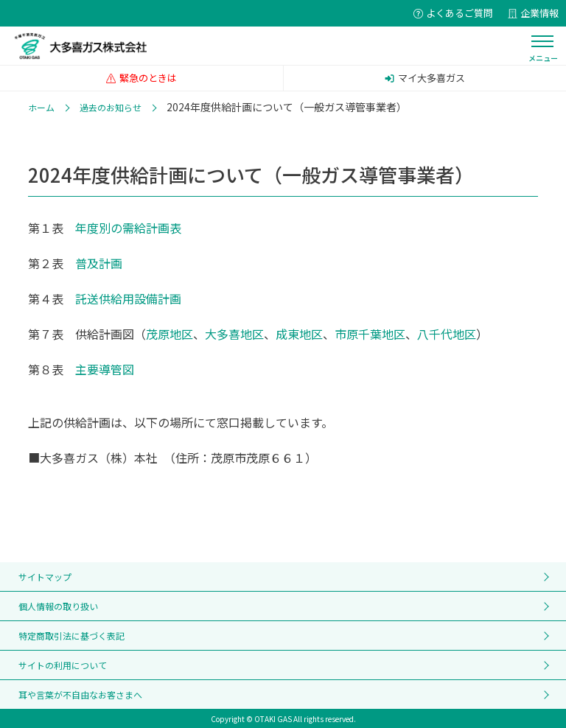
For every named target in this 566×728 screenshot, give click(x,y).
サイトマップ (45, 577)
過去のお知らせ (111, 107)
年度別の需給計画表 (128, 228)
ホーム (41, 107)
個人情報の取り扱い (58, 606)
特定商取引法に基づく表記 (71, 636)
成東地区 (299, 334)
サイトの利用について (63, 665)
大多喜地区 (234, 334)
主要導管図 (105, 369)
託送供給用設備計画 (128, 298)
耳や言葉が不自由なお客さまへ (80, 694)
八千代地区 (447, 334)
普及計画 (99, 263)
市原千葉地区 (370, 334)
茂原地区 (170, 334)
